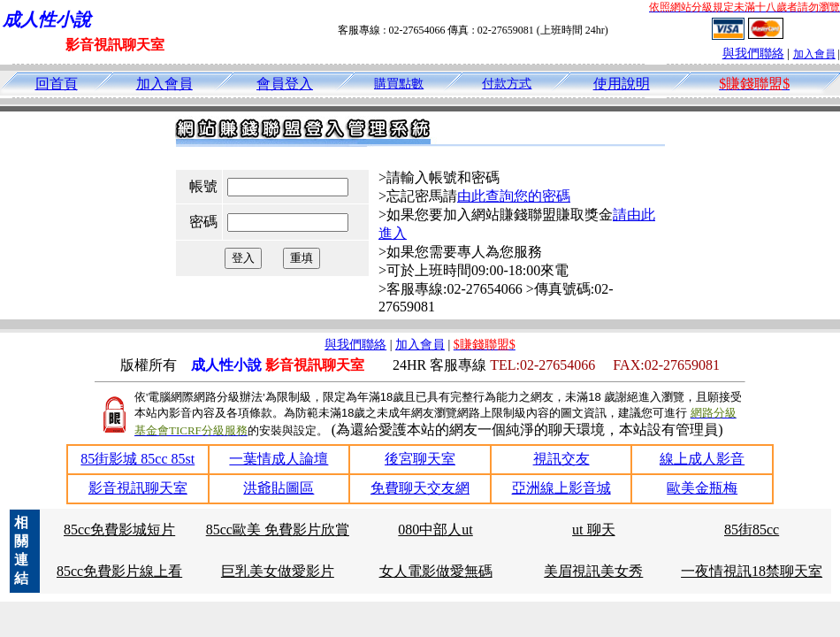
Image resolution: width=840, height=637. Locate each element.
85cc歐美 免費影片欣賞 (278, 530)
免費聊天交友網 (420, 488)
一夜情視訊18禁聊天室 (752, 571)
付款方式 (507, 84)
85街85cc (752, 530)
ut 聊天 (593, 530)
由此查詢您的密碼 (514, 196)
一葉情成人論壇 (279, 459)
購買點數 (399, 84)
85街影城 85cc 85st (137, 459)
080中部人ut (435, 530)
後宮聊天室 (420, 459)
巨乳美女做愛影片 (278, 571)
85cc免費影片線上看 (119, 571)
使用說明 (622, 84)
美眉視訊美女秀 (593, 571)
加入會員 (814, 54)
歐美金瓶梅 (702, 488)
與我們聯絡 (753, 54)
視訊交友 (561, 459)
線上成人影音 (702, 459)
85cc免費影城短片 (119, 530)
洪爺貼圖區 (279, 488)
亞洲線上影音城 (561, 488)
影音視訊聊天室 (138, 488)
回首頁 (57, 84)
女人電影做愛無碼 (436, 571)
